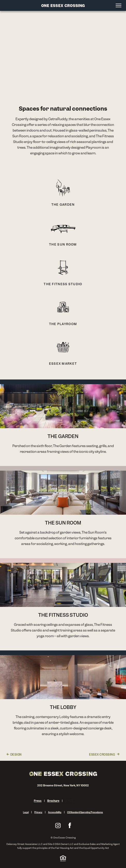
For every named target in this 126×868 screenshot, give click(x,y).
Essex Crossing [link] (102, 755)
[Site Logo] (63, 5)
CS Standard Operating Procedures (85, 812)
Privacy (38, 812)
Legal (26, 812)
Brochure (53, 801)
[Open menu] (119, 5)
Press (38, 801)
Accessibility (55, 812)
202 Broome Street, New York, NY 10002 (63, 785)
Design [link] (16, 755)
